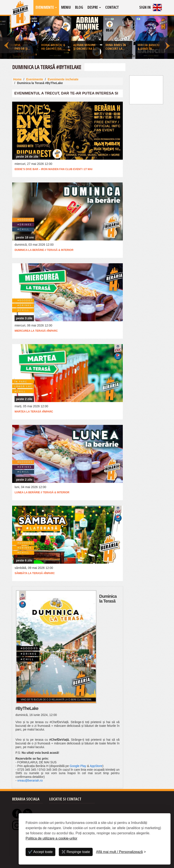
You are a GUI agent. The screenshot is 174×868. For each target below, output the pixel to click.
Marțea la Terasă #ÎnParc (34, 412)
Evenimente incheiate (63, 79)
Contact (112, 7)
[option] (87, 38)
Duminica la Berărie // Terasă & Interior (44, 250)
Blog (79, 7)
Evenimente (46, 7)
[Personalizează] (121, 852)
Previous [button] (7, 37)
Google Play (78, 766)
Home (17, 79)
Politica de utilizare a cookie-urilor (51, 838)
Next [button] (167, 37)
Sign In (145, 7)
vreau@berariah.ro (30, 780)
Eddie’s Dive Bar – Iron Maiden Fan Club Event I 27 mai (53, 169)
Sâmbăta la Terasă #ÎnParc (35, 573)
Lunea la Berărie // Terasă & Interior (42, 492)
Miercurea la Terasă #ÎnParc (36, 331)
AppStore (96, 766)
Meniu (66, 7)
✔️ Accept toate (40, 852)
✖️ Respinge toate (76, 852)
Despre (94, 7)
